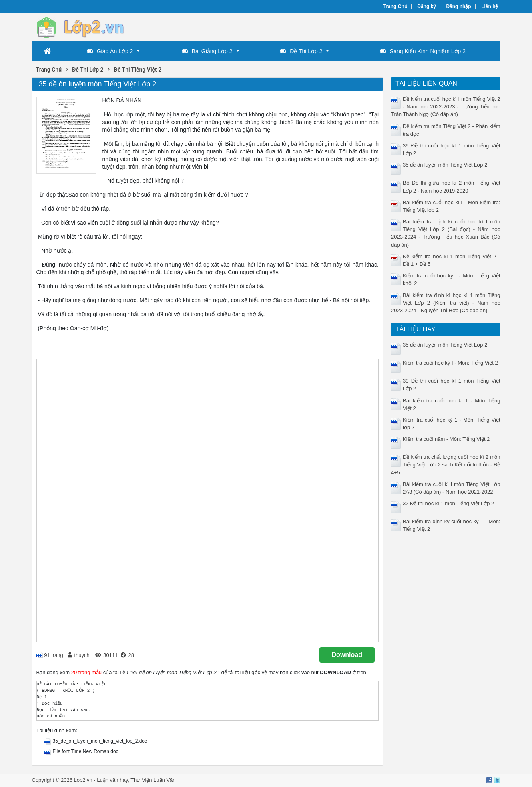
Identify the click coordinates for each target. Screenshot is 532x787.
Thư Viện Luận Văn (153, 780)
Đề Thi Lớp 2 (301, 51)
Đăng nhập (458, 6)
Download (347, 655)
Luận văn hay (112, 780)
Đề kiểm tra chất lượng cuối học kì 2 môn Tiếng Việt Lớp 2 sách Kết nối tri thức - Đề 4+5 (446, 465)
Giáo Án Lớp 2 (110, 51)
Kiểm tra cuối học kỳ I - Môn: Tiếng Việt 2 (450, 363)
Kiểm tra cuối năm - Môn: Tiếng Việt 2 (446, 439)
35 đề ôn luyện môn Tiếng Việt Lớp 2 (445, 165)
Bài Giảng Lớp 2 (207, 51)
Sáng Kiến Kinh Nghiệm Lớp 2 (423, 51)
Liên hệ (490, 6)
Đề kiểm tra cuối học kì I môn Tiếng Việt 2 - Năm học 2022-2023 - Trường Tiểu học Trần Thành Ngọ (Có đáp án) (446, 107)
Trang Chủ (395, 6)
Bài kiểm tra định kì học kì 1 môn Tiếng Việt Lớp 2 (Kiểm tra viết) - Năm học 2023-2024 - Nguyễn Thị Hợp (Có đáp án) (446, 303)
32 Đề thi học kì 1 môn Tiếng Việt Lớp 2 (448, 503)
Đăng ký (427, 6)
